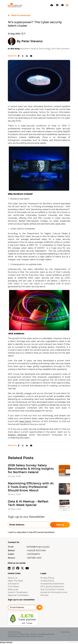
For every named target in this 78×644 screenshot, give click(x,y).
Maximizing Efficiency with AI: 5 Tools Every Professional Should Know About (31, 487)
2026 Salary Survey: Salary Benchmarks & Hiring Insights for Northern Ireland (31, 469)
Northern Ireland (29, 49)
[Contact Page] (62, 5)
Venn (68, 632)
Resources (13, 589)
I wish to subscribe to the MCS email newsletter (31, 532)
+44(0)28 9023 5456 (36, 550)
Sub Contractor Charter (52, 589)
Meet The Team (16, 581)
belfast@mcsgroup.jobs (38, 547)
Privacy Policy (47, 578)
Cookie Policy (47, 581)
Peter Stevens (32, 41)
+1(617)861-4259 (34, 558)
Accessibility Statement (52, 584)
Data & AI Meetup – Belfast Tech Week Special (28, 503)
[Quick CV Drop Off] (52, 5)
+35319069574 (33, 554)
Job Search (13, 584)
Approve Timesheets (18, 595)
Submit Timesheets (18, 592)
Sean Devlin (25, 421)
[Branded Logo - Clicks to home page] (15, 5)
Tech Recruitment (60, 49)
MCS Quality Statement (52, 587)
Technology (45, 49)
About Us (12, 578)
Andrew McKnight (17, 435)
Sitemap (33, 634)
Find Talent (14, 587)
